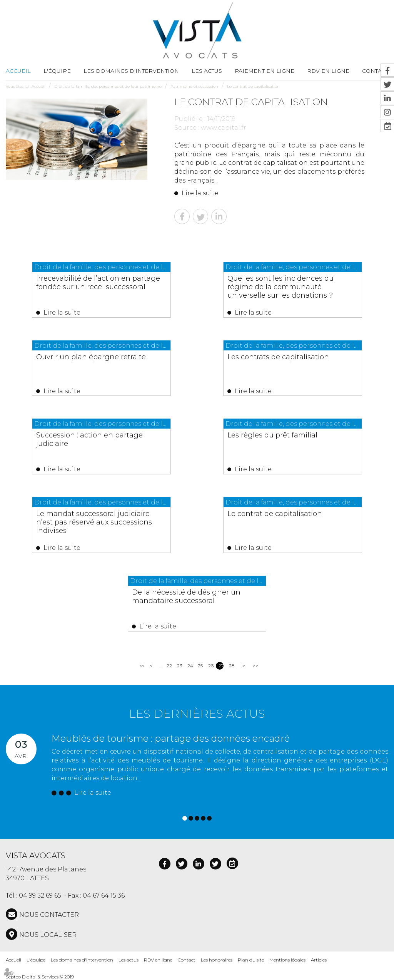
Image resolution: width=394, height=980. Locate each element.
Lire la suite (200, 193)
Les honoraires (217, 960)
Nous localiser (48, 935)
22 (169, 666)
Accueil (18, 71)
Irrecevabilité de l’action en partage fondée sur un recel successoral (98, 283)
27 (221, 666)
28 (231, 666)
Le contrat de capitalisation (253, 86)
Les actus (207, 71)
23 (179, 666)
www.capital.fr (224, 128)
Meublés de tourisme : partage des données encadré (171, 738)
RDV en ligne (328, 71)
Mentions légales (287, 960)
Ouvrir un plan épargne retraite (91, 357)
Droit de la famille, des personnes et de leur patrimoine (108, 86)
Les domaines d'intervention (131, 71)
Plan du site (251, 960)
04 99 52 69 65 (40, 895)
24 (190, 666)
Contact (187, 960)
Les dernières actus (197, 714)
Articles (319, 960)
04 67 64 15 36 (104, 895)
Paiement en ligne (265, 71)
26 (211, 666)
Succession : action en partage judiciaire (90, 439)
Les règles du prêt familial (273, 435)
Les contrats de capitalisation (279, 357)
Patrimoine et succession (194, 86)
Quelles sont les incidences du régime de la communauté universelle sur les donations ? (281, 287)
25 (200, 666)
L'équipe (57, 71)
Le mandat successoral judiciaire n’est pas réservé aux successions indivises (94, 522)
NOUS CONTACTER (49, 915)
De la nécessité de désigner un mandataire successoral (186, 596)
